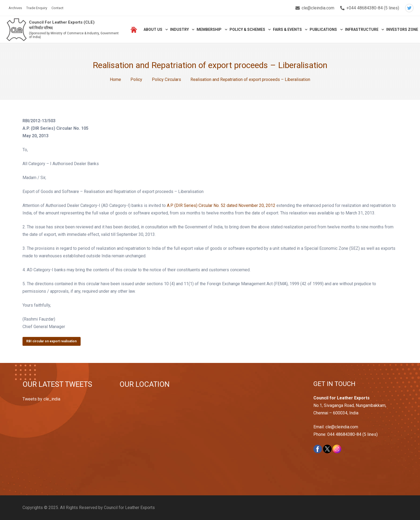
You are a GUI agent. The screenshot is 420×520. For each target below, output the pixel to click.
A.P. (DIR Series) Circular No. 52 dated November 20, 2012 (221, 205)
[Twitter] (409, 8)
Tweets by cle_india (41, 399)
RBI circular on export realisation (51, 341)
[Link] (16, 30)
